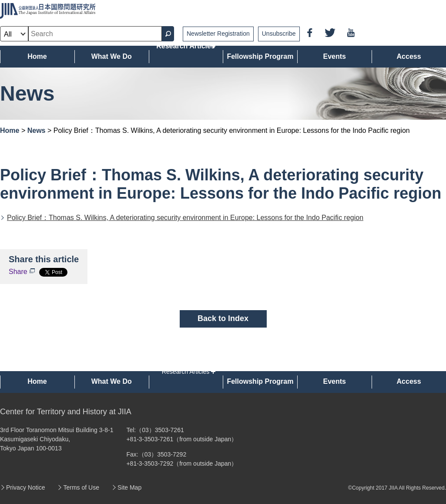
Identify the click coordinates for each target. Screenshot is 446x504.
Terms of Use (81, 487)
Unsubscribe (279, 34)
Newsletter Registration (218, 34)
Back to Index (223, 318)
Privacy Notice (25, 487)
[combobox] (95, 34)
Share (18, 272)
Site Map (129, 487)
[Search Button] (168, 34)
